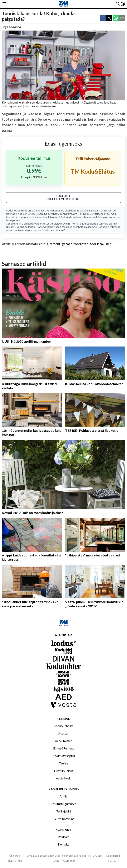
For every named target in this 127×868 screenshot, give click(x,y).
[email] (122, 18)
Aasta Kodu (64, 778)
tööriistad (81, 244)
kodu (34, 244)
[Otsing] (118, 4)
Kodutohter (51, 214)
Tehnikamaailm (68, 214)
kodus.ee (59, 210)
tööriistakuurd (100, 244)
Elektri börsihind (64, 819)
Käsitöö (105, 214)
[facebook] (103, 18)
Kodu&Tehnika (64, 726)
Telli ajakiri (63, 811)
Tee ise (63, 763)
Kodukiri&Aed (26, 214)
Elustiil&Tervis (63, 771)
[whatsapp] (116, 18)
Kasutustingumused (63, 804)
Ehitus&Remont (63, 748)
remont (55, 244)
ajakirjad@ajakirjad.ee (74, 856)
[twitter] (109, 18)
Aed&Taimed (64, 741)
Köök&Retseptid (64, 756)
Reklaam (64, 837)
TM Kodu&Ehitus (89, 214)
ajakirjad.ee (90, 227)
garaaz (67, 244)
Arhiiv (63, 796)
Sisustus (63, 733)
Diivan (39, 214)
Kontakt (63, 844)
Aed (113, 214)
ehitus (44, 244)
